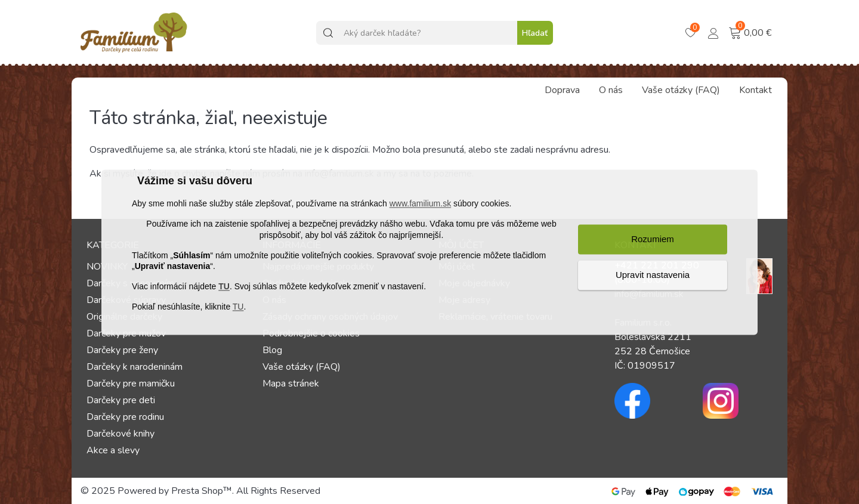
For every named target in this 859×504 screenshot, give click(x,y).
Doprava (562, 90)
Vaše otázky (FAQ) (681, 90)
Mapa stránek (291, 384)
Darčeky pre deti (121, 400)
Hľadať (535, 33)
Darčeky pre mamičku (131, 384)
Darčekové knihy (120, 434)
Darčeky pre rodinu (125, 417)
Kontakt (756, 90)
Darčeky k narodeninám (135, 367)
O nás (611, 90)
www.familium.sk (420, 204)
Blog (272, 350)
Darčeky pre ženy (122, 350)
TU (224, 287)
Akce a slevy (113, 450)
